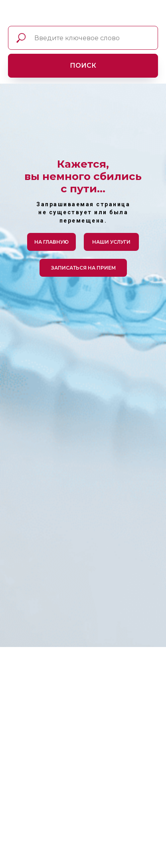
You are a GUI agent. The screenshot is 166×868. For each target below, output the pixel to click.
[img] (15, 15)
